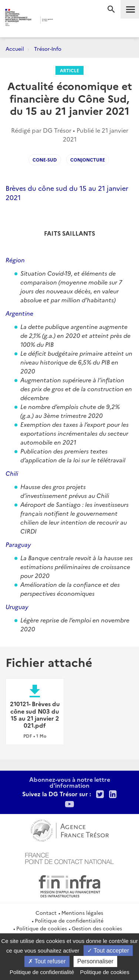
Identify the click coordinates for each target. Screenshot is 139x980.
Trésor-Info (48, 49)
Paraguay (18, 544)
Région (15, 260)
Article (69, 70)
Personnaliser (95, 961)
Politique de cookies (42, 928)
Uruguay (17, 607)
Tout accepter (108, 951)
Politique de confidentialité (69, 920)
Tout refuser (47, 961)
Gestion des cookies (97, 928)
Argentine (19, 313)
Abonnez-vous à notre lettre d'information (70, 782)
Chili (12, 473)
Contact (46, 913)
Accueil (15, 49)
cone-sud (45, 160)
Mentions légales (82, 913)
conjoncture (88, 160)
